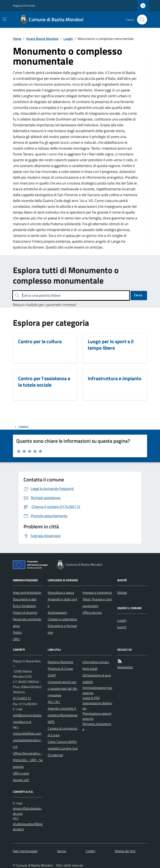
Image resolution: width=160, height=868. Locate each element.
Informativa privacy (96, 662)
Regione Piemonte (24, 6)
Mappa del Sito (125, 851)
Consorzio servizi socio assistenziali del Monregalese (62, 688)
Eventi (122, 627)
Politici (17, 632)
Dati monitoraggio (25, 851)
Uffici (16, 639)
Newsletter (125, 667)
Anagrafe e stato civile (62, 602)
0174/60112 (22, 698)
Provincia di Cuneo (60, 669)
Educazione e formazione (62, 629)
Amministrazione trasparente (97, 690)
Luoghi (68, 39)
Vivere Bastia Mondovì (42, 39)
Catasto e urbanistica (62, 619)
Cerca (138, 295)
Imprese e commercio (97, 593)
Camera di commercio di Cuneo (62, 732)
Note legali (90, 669)
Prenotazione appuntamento (97, 716)
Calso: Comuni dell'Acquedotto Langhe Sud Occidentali (63, 748)
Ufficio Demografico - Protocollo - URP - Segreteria (28, 760)
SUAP (52, 675)
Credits (90, 851)
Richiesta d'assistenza (97, 726)
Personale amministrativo (27, 622)
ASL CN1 (54, 702)
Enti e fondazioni (24, 606)
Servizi (62, 851)
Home (17, 39)
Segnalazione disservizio (97, 706)
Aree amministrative (27, 593)
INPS (51, 722)
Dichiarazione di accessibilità (97, 679)
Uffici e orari (21, 773)
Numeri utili (21, 780)
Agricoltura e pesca (61, 593)
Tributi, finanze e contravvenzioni (97, 602)
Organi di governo (25, 612)
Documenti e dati (25, 599)
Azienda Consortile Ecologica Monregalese (63, 712)
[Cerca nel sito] (140, 20)
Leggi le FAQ (91, 698)
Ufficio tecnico (92, 612)
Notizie (122, 593)
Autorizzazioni (57, 612)
